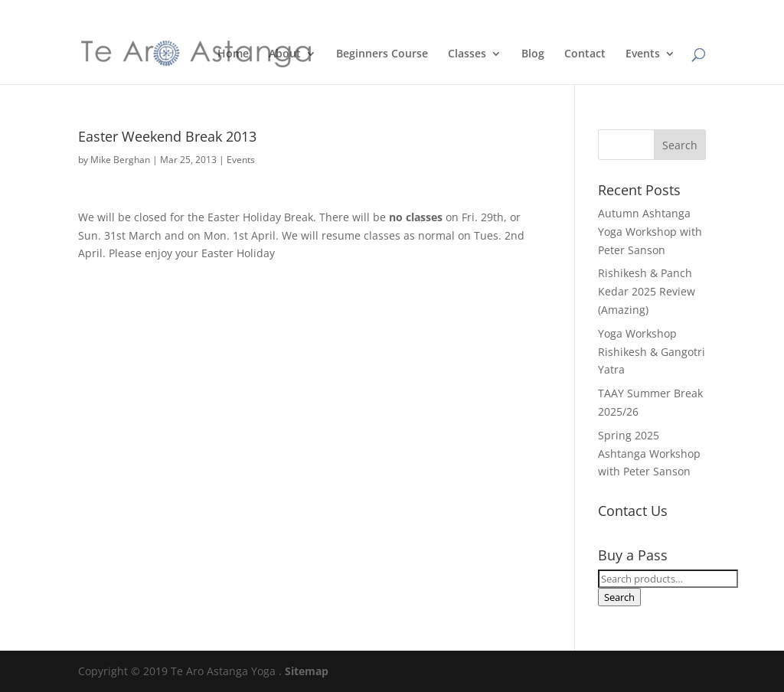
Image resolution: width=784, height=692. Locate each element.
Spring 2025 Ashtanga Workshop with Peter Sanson (649, 454)
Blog (533, 54)
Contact (585, 54)
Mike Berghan (120, 160)
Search (619, 597)
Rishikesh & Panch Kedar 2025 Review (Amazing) (647, 291)
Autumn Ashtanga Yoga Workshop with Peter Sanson (650, 232)
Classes (467, 54)
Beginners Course (382, 54)
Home (233, 54)
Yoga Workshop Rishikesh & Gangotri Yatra (652, 352)
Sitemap (307, 671)
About (285, 54)
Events (643, 54)
